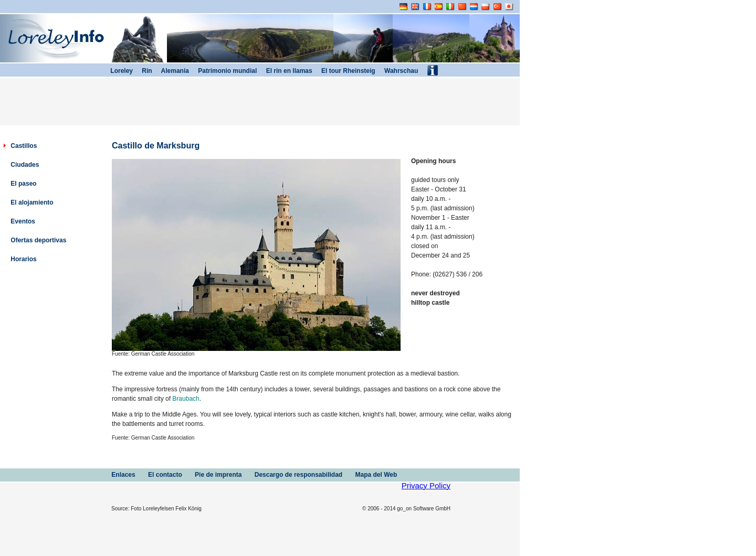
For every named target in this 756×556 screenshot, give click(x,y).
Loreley (118, 71)
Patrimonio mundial (223, 71)
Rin (143, 71)
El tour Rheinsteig (344, 71)
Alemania (171, 71)
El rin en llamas (284, 71)
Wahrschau (397, 71)
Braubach (186, 399)
